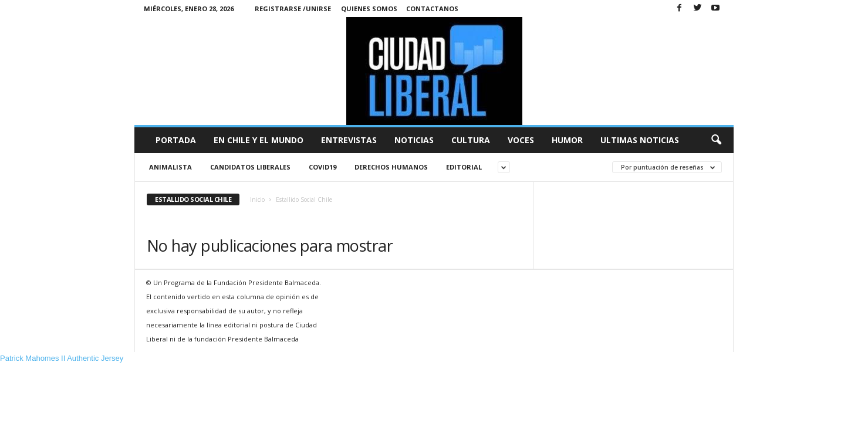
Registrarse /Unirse (293, 9)
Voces (521, 140)
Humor (567, 140)
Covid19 (322, 167)
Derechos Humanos (391, 167)
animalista (170, 167)
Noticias (414, 140)
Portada (176, 140)
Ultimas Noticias (640, 140)
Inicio (257, 199)
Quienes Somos (369, 9)
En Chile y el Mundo (259, 140)
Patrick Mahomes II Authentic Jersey (62, 358)
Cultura (471, 140)
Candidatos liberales (250, 167)
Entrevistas (349, 140)
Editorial (464, 167)
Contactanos (432, 9)
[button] (716, 140)
